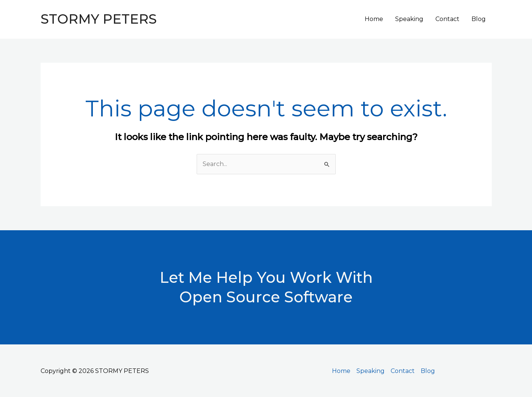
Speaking (409, 19)
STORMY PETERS (99, 19)
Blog (479, 19)
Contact (447, 19)
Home (374, 19)
